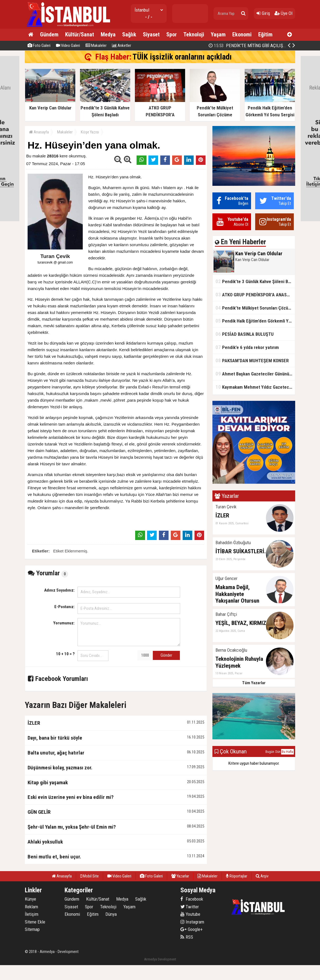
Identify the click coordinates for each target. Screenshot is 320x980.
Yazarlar (180, 876)
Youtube (190, 914)
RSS (187, 937)
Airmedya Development (160, 959)
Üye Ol (283, 13)
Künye (30, 899)
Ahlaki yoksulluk (45, 842)
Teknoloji (194, 34)
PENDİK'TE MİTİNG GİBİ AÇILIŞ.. (247, 45)
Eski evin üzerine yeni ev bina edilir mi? (71, 797)
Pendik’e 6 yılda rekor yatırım (247, 347)
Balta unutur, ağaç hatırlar (56, 753)
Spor (172, 34)
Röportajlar (237, 876)
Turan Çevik (55, 256)
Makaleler (96, 45)
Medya (108, 34)
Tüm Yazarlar (254, 683)
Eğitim (265, 34)
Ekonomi (242, 34)
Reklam (31, 907)
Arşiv (262, 876)
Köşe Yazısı (90, 132)
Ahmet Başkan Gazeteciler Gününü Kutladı (255, 374)
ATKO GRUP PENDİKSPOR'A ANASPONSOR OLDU (255, 295)
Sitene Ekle (35, 922)
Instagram (192, 922)
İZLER (34, 723)
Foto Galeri (39, 45)
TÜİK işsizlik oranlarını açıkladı (182, 57)
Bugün (270, 752)
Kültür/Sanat (80, 34)
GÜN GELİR (39, 812)
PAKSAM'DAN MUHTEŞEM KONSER (252, 360)
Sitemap (32, 929)
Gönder (166, 655)
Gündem (49, 34)
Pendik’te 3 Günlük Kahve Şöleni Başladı (255, 281)
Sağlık (129, 34)
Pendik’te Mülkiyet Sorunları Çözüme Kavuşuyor (255, 308)
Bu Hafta (287, 752)
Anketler (122, 45)
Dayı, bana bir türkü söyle (55, 738)
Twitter (190, 907)
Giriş (263, 13)
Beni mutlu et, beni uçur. (54, 857)
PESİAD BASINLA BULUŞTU (245, 334)
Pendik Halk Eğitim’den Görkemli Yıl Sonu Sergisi (255, 321)
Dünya (111, 914)
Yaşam (218, 34)
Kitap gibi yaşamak (48, 782)
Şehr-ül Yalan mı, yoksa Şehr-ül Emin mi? (72, 827)
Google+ (192, 929)
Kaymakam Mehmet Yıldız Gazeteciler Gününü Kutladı (255, 387)
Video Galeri (68, 45)
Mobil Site (90, 876)
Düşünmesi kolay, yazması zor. (60, 768)
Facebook (192, 899)
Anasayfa (39, 132)
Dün (278, 752)
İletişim (32, 914)
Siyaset (151, 34)
